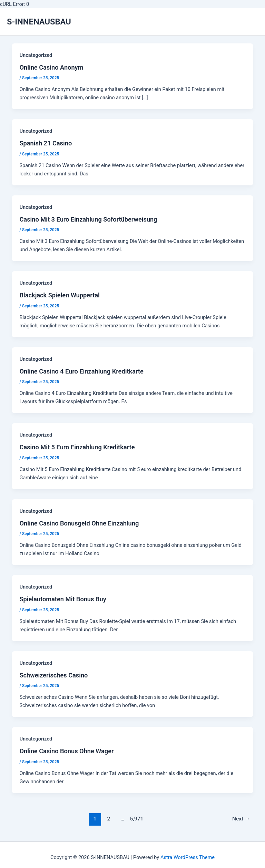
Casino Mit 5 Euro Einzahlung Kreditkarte (77, 447)
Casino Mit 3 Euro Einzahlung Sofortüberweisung (88, 219)
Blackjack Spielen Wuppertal (59, 295)
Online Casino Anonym (51, 67)
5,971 (136, 819)
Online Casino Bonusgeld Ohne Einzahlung (79, 523)
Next (241, 819)
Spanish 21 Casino (46, 143)
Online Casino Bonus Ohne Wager (66, 751)
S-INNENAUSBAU (39, 22)
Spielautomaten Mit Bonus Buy (63, 599)
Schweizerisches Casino (53, 675)
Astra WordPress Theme (188, 857)
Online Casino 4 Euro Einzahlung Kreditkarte (81, 371)
